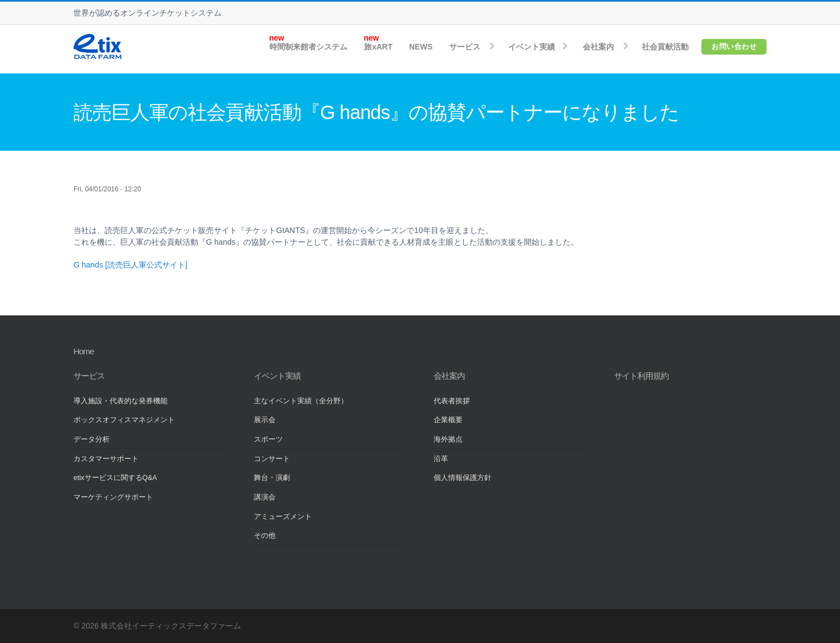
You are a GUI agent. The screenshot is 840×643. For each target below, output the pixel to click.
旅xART (378, 47)
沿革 (441, 459)
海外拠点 (448, 439)
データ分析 (92, 439)
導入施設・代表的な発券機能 (121, 401)
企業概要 (448, 420)
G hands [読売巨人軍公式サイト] (131, 265)
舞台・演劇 (272, 478)
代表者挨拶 (452, 401)
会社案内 (598, 47)
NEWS (421, 47)
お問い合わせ (734, 46)
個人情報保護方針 (463, 478)
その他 (265, 536)
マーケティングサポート (113, 497)
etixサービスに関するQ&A (115, 478)
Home (83, 351)
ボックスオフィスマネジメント (124, 420)
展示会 (265, 420)
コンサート (272, 459)
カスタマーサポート (106, 459)
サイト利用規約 (641, 376)
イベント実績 (532, 47)
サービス (465, 47)
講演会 (265, 497)
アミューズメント (283, 517)
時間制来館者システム (308, 47)
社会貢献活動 (665, 47)
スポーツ (268, 439)
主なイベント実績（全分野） (301, 401)
